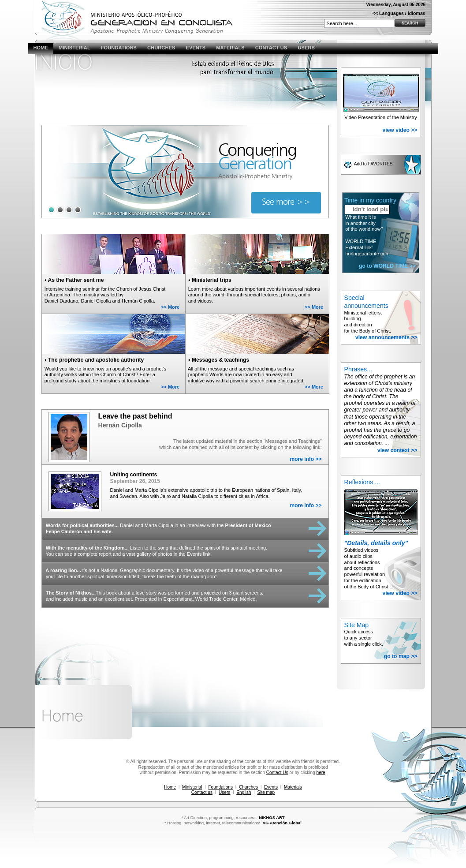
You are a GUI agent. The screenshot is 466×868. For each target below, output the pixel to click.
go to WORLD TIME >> (387, 266)
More (174, 307)
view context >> (397, 450)
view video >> (400, 130)
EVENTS (196, 48)
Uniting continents (134, 475)
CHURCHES (161, 48)
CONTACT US (271, 48)
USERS (306, 48)
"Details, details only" (376, 543)
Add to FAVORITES (374, 164)
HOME (41, 48)
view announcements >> (386, 337)
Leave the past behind (135, 416)
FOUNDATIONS (119, 48)
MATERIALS (230, 48)
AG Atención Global (282, 823)
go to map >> (401, 656)
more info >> (306, 459)
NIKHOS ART (272, 817)
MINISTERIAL (75, 48)
